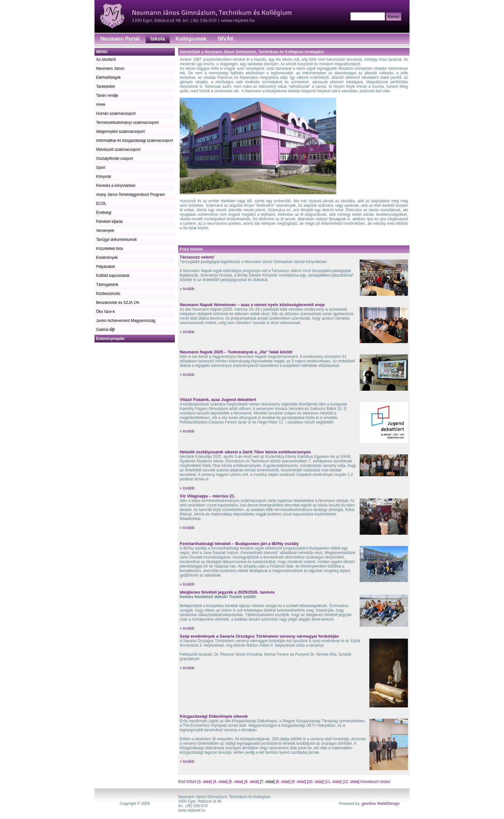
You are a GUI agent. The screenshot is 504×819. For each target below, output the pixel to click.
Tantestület (105, 86)
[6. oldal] (252, 782)
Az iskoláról (106, 59)
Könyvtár (104, 177)
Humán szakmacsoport (116, 114)
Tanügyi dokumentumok (117, 240)
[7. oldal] (267, 782)
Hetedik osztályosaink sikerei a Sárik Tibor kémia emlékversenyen (245, 452)
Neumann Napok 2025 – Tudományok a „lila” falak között (236, 352)
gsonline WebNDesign (381, 804)
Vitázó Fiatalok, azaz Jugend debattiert (218, 400)
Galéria (105, 330)
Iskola (158, 39)
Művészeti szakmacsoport (118, 150)
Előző (192, 782)
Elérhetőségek (108, 77)
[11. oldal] (333, 782)
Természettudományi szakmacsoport (127, 123)
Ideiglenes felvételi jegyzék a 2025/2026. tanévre (227, 592)
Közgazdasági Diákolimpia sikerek (214, 716)
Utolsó (384, 782)
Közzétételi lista (109, 249)
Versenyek (105, 231)
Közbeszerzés (108, 294)
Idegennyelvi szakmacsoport (120, 132)
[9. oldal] (298, 782)
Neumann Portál (120, 39)
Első (182, 782)
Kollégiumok (191, 39)
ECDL (101, 204)
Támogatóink (107, 285)
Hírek (101, 105)
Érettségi (104, 213)
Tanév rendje (107, 96)
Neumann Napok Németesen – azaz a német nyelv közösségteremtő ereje (252, 305)
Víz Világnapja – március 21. (207, 496)
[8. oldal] (283, 782)
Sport (101, 168)
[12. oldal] (351, 782)
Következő (369, 782)
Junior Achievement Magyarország (126, 321)
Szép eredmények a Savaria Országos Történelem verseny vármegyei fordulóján (259, 636)
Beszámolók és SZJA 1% (118, 303)
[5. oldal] (236, 782)
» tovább (187, 289)
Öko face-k (105, 312)
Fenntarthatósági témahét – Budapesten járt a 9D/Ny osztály (239, 544)
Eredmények (107, 258)
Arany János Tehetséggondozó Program (130, 195)
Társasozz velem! (197, 257)
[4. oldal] (220, 782)
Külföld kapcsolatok (113, 276)
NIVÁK (226, 39)
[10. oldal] (315, 782)
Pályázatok (106, 267)
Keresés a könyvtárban (116, 186)
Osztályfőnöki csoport (115, 159)
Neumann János (110, 68)
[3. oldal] (205, 782)
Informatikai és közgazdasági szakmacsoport (135, 141)
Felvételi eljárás (109, 222)
